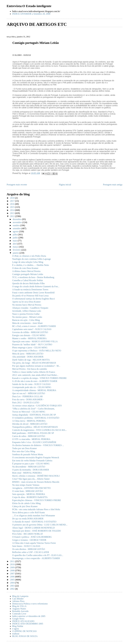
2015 (13, 207)
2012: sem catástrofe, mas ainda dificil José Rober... (35, 375)
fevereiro (17, 250)
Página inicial (65, 185)
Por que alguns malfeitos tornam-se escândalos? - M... (36, 366)
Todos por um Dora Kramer (25, 448)
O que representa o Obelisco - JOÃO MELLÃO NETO (37, 351)
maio (15, 241)
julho (15, 235)
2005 (13, 580)
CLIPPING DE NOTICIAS (24, 631)
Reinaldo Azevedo (20, 611)
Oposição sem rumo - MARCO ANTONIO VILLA (35, 341)
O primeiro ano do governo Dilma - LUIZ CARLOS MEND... (40, 525)
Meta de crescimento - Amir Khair (27, 323)
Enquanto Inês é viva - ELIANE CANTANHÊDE (34, 442)
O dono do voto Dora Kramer (25, 268)
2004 (13, 583)
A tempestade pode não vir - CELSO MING (32, 387)
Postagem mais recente (17, 185)
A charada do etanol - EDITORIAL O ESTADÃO (34, 522)
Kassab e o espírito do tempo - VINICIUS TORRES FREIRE (39, 378)
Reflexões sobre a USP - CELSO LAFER (31, 552)
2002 (13, 589)
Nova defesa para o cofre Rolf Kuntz (29, 512)
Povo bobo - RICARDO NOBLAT (28, 534)
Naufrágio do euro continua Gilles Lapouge (32, 259)
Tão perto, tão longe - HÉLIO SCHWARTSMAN (34, 363)
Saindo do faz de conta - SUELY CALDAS (31, 384)
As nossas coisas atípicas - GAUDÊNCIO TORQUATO (37, 406)
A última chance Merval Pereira (26, 271)
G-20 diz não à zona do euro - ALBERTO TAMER (35, 381)
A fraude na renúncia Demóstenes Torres (30, 290)
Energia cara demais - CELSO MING (29, 335)
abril (15, 244)
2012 (13, 216)
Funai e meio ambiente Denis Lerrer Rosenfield (33, 293)
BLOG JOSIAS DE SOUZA (25, 636)
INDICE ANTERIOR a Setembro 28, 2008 (31, 14)
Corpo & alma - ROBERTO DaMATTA (30, 497)
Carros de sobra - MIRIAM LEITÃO (29, 436)
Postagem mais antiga (113, 185)
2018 (13, 198)
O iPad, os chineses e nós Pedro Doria (29, 256)
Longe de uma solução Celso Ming (28, 262)
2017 (13, 201)
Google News (18, 619)
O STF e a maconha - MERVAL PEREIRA (31, 439)
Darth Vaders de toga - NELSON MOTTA (31, 360)
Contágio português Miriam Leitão (28, 274)
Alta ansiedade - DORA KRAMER (28, 357)
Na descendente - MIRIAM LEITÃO (29, 467)
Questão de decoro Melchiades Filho (29, 283)
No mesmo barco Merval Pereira (27, 305)
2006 (13, 577)
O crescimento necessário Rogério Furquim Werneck (36, 457)
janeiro (16, 253)
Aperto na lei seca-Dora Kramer (26, 302)
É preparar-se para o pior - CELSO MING (31, 464)
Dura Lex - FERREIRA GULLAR (27, 396)
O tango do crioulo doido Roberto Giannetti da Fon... (36, 286)
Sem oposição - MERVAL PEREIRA (29, 494)
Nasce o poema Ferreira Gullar (26, 314)
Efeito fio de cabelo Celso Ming (26, 503)
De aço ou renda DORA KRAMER (28, 519)
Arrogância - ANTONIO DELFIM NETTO (31, 488)
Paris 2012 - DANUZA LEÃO (26, 403)
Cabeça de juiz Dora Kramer (25, 506)
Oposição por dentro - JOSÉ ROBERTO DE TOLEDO (37, 531)
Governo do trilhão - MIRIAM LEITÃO (30, 332)
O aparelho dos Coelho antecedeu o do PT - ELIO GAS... (38, 555)
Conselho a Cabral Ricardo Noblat (27, 280)
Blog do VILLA (19, 606)
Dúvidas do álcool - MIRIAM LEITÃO (30, 424)
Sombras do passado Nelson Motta (28, 454)
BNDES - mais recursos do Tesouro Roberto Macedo (36, 482)
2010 (13, 564)
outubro (17, 225)
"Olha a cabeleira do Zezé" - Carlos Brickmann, (33, 409)
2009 (13, 567)
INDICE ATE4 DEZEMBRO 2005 (28, 624)
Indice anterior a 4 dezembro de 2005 (29, 616)
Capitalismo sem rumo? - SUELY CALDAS (32, 329)
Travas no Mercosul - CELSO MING (29, 412)
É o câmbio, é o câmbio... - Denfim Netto (31, 265)
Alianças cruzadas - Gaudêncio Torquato (30, 308)
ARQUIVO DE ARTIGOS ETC (37, 24)
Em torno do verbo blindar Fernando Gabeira (32, 461)
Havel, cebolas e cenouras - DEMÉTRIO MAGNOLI (36, 476)
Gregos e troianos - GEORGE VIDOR (29, 540)
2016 (13, 204)
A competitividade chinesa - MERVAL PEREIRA (34, 390)
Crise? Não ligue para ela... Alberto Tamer (31, 479)
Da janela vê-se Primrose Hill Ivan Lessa (30, 296)
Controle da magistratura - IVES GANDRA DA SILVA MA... (40, 430)
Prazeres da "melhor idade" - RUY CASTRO (32, 344)
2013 (13, 213)
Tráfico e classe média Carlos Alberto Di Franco (34, 372)
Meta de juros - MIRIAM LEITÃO (28, 354)
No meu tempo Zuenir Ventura (26, 485)
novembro (18, 222)
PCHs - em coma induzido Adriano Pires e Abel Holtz (36, 509)
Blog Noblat (18, 626)
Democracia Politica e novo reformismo (30, 604)
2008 (13, 570)
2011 (13, 561)
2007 (13, 574)
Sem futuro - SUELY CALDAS (26, 546)
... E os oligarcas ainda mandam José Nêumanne (34, 516)
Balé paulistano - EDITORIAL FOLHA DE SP (33, 433)
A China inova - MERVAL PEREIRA (29, 421)
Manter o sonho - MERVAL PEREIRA (29, 338)
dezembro (17, 219)
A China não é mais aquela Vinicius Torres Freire (34, 543)
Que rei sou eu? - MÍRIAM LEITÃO (29, 393)
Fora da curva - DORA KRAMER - (28, 399)
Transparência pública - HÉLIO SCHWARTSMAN (35, 427)
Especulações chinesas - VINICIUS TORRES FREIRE (37, 500)
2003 (13, 586)
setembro (17, 228)
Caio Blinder (18, 599)
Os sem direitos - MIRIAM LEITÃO (29, 549)
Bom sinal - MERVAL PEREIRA (27, 473)
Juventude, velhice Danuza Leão (27, 311)
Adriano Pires (18, 601)
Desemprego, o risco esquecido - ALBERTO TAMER (36, 558)
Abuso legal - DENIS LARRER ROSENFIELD (33, 528)
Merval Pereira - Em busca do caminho (30, 369)
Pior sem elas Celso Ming (24, 451)
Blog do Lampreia (20, 596)
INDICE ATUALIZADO (23, 621)
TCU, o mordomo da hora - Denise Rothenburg (33, 277)
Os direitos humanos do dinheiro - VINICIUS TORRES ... (38, 445)
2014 (13, 210)
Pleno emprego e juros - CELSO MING (30, 348)
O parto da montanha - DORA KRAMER (31, 470)
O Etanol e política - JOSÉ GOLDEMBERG (32, 537)
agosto (16, 231)
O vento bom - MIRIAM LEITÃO (27, 491)
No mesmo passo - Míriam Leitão (27, 317)
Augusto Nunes (19, 609)
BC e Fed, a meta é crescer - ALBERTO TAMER (34, 326)
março (16, 247)
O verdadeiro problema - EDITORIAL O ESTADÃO (36, 418)
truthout (16, 634)
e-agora (16, 629)
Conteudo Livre (19, 614)
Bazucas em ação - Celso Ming (26, 320)
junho (16, 238)
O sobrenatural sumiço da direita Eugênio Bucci (33, 299)
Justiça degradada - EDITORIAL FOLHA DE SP (34, 415)
